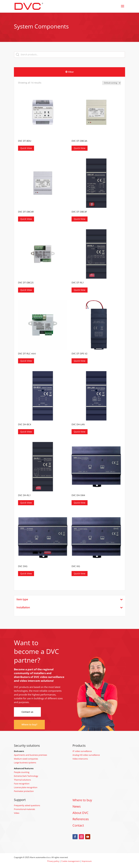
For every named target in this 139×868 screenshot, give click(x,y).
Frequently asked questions (27, 805)
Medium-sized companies (26, 759)
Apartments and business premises (30, 755)
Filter (71, 72)
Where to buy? (29, 724)
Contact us (27, 712)
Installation (70, 607)
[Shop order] (112, 83)
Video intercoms (80, 759)
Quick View (26, 148)
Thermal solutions (22, 780)
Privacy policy (53, 861)
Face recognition (22, 784)
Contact (78, 825)
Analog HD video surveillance (86, 755)
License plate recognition (26, 787)
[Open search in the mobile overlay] (69, 55)
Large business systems (25, 763)
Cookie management (70, 861)
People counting (22, 772)
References (81, 819)
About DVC (81, 813)
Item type (70, 599)
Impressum (87, 861)
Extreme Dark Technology (26, 776)
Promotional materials (24, 809)
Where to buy (82, 800)
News (77, 806)
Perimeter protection (24, 791)
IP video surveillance (82, 751)
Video (17, 813)
